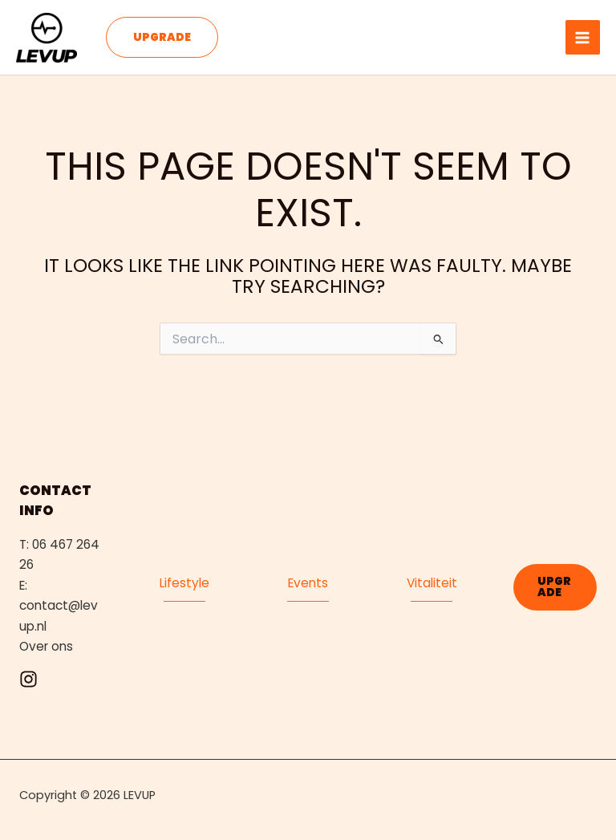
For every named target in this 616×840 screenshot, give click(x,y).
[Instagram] (28, 679)
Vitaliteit (432, 583)
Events (308, 583)
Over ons (46, 646)
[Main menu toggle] (583, 37)
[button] (162, 38)
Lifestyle (184, 583)
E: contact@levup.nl (59, 606)
